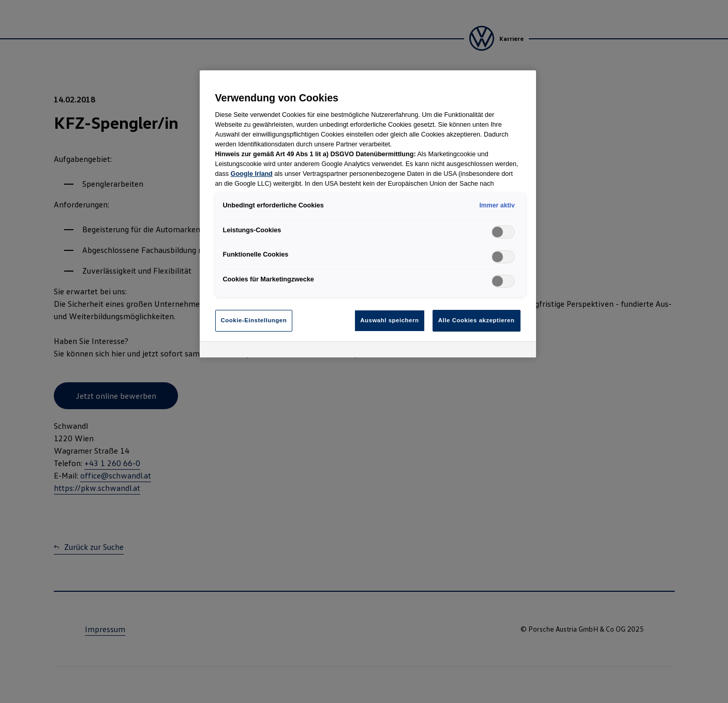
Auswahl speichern (389, 320)
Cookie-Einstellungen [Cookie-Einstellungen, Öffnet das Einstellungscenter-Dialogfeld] (254, 320)
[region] (368, 214)
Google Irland (252, 174)
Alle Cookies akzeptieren (477, 320)
